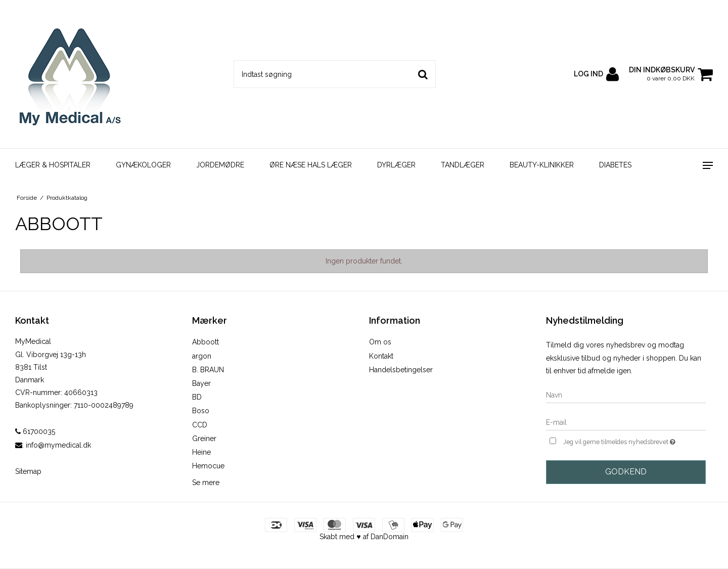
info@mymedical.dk (58, 445)
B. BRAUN (208, 370)
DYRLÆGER (396, 165)
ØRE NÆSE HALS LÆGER (311, 165)
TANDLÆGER (463, 165)
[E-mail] (626, 422)
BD (197, 397)
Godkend (626, 472)
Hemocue (208, 466)
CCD (200, 425)
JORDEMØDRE (220, 165)
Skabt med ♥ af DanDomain (364, 537)
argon (202, 356)
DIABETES (615, 165)
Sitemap (28, 471)
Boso (201, 411)
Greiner (204, 439)
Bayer (201, 383)
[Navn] (626, 395)
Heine (201, 452)
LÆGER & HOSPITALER (53, 165)
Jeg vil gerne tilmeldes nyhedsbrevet (634, 441)
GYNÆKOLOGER (143, 165)
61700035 (35, 431)
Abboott (206, 342)
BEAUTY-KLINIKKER (542, 165)
